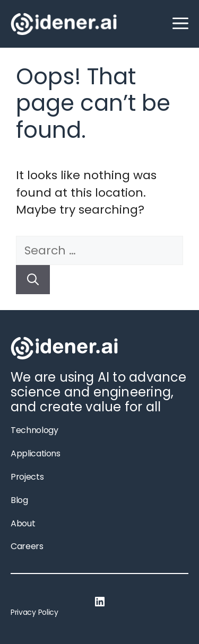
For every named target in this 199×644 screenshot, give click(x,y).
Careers (27, 546)
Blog (19, 500)
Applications (36, 453)
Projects (27, 477)
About (23, 523)
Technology (34, 430)
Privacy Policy (34, 612)
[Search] (33, 280)
